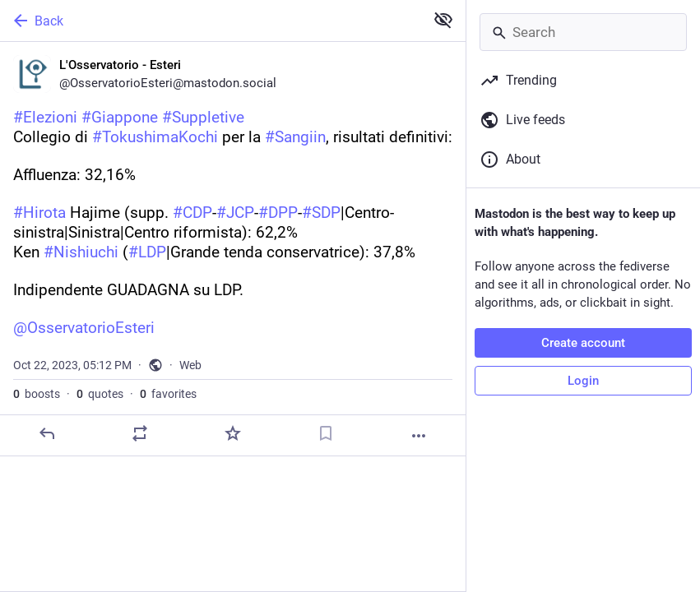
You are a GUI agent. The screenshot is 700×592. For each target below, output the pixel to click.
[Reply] (47, 433)
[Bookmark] (326, 433)
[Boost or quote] (140, 433)
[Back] (211, 21)
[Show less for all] (443, 20)
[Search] (583, 32)
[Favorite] (233, 433)
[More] (419, 436)
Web (190, 365)
